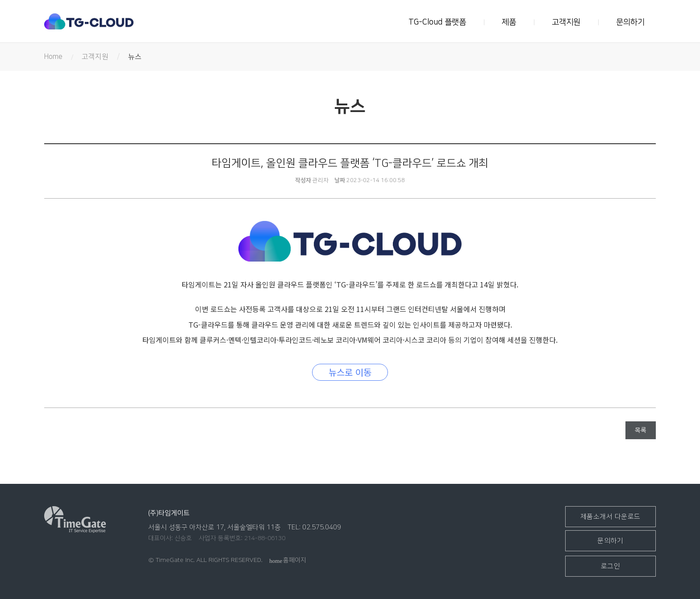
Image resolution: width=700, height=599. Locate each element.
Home (53, 57)
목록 (641, 430)
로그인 (611, 566)
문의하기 (630, 22)
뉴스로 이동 (350, 372)
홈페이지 (288, 560)
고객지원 (566, 22)
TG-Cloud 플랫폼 (437, 22)
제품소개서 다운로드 (610, 517)
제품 (509, 22)
